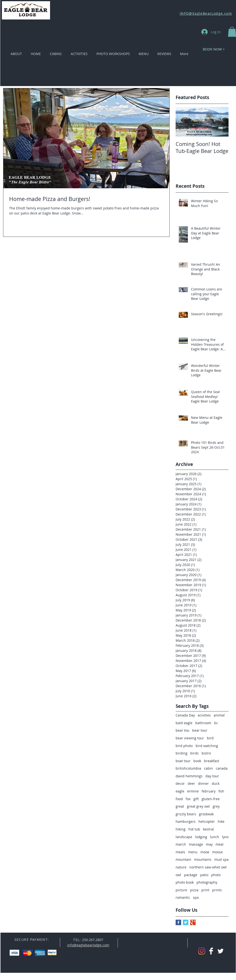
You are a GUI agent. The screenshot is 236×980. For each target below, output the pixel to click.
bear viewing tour (190, 738)
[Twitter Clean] (220, 951)
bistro (206, 753)
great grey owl (198, 806)
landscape (184, 837)
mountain (183, 859)
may (209, 844)
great (180, 806)
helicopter (207, 821)
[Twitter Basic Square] (186, 922)
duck (216, 783)
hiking (181, 829)
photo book (185, 882)
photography (207, 882)
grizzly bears (186, 814)
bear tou (182, 730)
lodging (201, 837)
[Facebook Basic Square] (178, 922)
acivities (204, 715)
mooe (205, 852)
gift (196, 799)
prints (217, 890)
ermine (193, 791)
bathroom (203, 723)
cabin (208, 768)
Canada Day (185, 715)
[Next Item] (221, 122)
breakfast (212, 761)
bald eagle (184, 723)
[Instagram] (202, 951)
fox (188, 799)
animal (219, 715)
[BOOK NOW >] (214, 49)
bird (210, 738)
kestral (208, 829)
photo (216, 875)
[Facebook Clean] (211, 951)
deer (191, 783)
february (209, 791)
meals (180, 852)
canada (222, 768)
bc (216, 723)
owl (178, 875)
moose (217, 852)
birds (195, 753)
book (197, 761)
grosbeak (206, 814)
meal (220, 844)
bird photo (184, 746)
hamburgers (186, 821)
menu (193, 852)
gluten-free (211, 799)
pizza (194, 890)
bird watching (207, 746)
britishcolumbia (188, 768)
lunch (215, 837)
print (205, 890)
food (179, 799)
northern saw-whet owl (208, 867)
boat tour (183, 761)
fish (221, 791)
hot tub (194, 829)
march (181, 844)
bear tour (200, 730)
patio (204, 875)
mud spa (221, 859)
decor (180, 783)
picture (181, 890)
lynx (225, 837)
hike (221, 821)
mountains (203, 859)
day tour (212, 776)
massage (196, 844)
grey (216, 806)
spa (196, 897)
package (191, 875)
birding (182, 753)
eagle (180, 791)
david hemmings (189, 776)
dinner (203, 783)
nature (181, 867)
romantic (183, 897)
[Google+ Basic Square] (193, 922)
